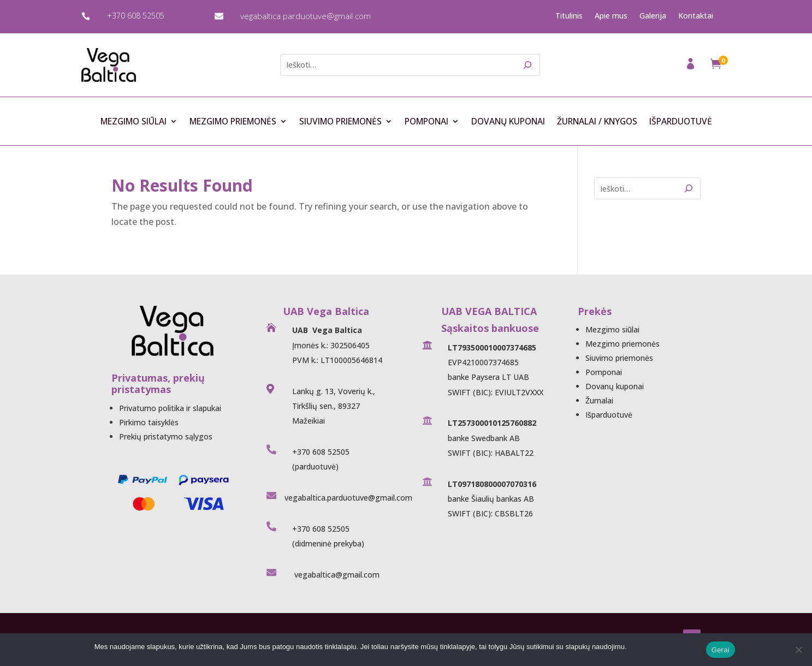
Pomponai (426, 122)
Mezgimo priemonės (233, 122)
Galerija (653, 16)
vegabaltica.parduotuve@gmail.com (306, 16)
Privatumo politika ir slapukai (170, 408)
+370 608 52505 (136, 16)
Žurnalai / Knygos (597, 122)
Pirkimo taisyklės (149, 422)
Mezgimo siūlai (134, 122)
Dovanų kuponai (508, 122)
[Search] (528, 65)
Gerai (721, 650)
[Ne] (798, 650)
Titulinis (569, 16)
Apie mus (611, 16)
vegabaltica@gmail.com (336, 575)
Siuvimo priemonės (340, 122)
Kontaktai (696, 16)
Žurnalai (599, 400)
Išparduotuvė (681, 122)
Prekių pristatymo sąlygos (166, 436)
